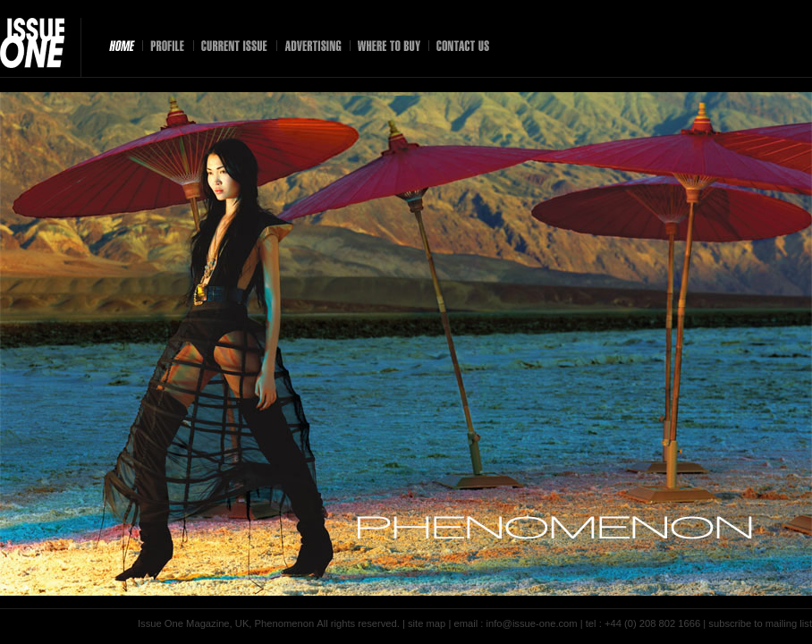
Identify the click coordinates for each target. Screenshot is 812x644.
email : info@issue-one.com (515, 623)
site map (427, 623)
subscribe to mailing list (760, 623)
